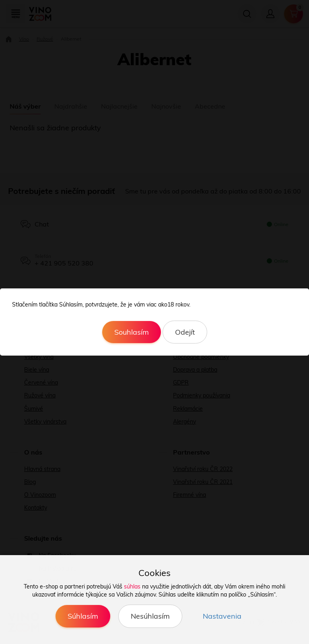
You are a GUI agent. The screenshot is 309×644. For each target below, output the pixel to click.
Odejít (185, 332)
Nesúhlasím (150, 616)
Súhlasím (83, 616)
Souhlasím (132, 332)
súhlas (132, 586)
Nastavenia (222, 616)
